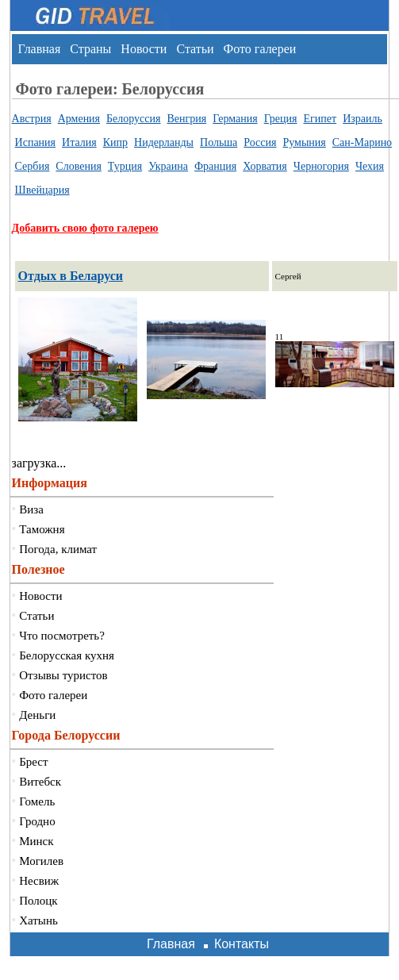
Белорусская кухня (67, 655)
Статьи (195, 49)
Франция (215, 166)
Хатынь (38, 920)
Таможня (42, 529)
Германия (235, 119)
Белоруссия (133, 119)
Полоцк (38, 901)
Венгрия (186, 119)
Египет (320, 119)
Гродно (37, 821)
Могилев (41, 861)
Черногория (321, 166)
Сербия (33, 166)
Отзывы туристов (63, 675)
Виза (31, 509)
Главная (40, 49)
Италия (79, 142)
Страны (90, 49)
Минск (36, 841)
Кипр (115, 142)
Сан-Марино (362, 142)
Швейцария (42, 190)
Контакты (242, 944)
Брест (33, 762)
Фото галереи (260, 49)
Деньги (37, 715)
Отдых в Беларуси (71, 276)
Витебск (40, 782)
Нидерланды (164, 142)
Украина (168, 166)
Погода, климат (58, 549)
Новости (144, 49)
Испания (35, 142)
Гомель (37, 801)
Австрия (32, 119)
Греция (281, 119)
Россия (260, 142)
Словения (79, 166)
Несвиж (39, 881)
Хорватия (265, 166)
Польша (219, 142)
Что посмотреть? (62, 636)
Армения (79, 119)
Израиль (363, 119)
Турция (125, 166)
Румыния (304, 142)
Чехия (370, 166)
